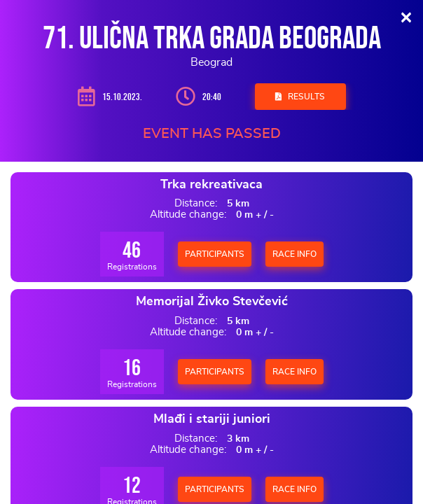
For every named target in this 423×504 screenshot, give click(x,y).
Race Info (294, 254)
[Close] (406, 17)
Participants (215, 254)
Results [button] (300, 97)
